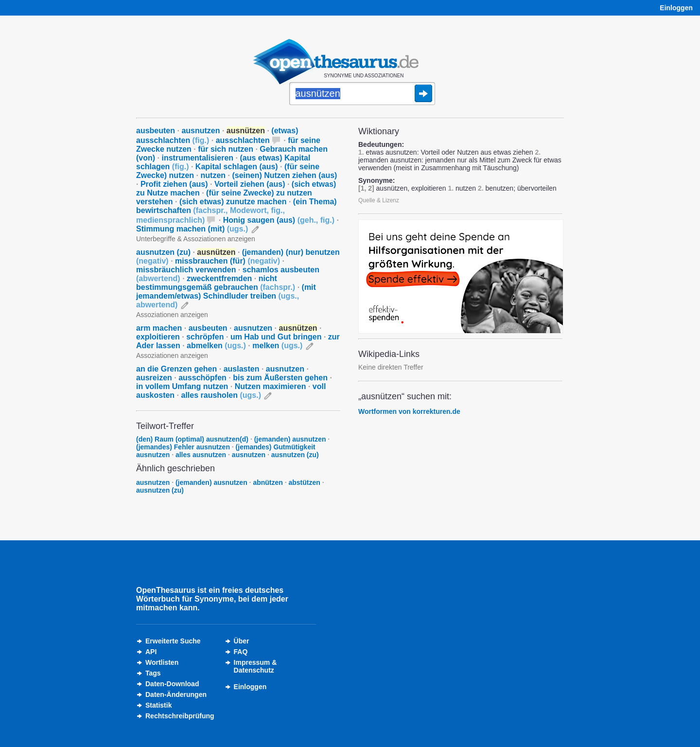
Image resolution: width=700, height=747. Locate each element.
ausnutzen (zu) (163, 252)
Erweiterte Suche (173, 641)
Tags (153, 673)
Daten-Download (172, 684)
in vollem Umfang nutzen (182, 386)
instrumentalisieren (197, 158)
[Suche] (362, 94)
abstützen (305, 482)
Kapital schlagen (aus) (237, 167)
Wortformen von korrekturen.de (409, 411)
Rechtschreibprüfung (180, 716)
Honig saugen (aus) (279, 220)
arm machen (159, 328)
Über (242, 641)
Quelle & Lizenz (379, 200)
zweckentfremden (219, 278)
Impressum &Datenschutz (255, 666)
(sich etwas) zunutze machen (233, 202)
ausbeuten (156, 131)
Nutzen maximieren (271, 386)
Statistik (158, 705)
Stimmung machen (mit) (192, 229)
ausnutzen (201, 131)
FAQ (241, 652)
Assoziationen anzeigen (172, 315)
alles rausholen (221, 395)
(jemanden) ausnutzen (290, 439)
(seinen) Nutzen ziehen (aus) (284, 175)
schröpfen (205, 337)
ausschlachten (243, 140)
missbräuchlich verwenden (186, 270)
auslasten (242, 369)
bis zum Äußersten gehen (280, 378)
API (151, 652)
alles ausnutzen (201, 455)
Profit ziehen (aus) (174, 184)
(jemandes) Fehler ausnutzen (183, 447)
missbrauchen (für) (227, 261)
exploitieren (158, 337)
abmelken (216, 346)
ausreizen (154, 378)
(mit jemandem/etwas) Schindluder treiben (226, 296)
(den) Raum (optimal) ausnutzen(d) (192, 439)
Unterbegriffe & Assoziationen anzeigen (196, 239)
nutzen (213, 175)
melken (277, 346)
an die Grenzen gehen (176, 369)
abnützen (268, 482)
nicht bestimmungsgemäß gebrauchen (216, 283)
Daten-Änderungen (176, 694)
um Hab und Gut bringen (276, 337)
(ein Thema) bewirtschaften (236, 211)
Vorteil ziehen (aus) (250, 184)
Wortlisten (162, 662)
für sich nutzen (226, 149)
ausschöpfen (202, 378)
